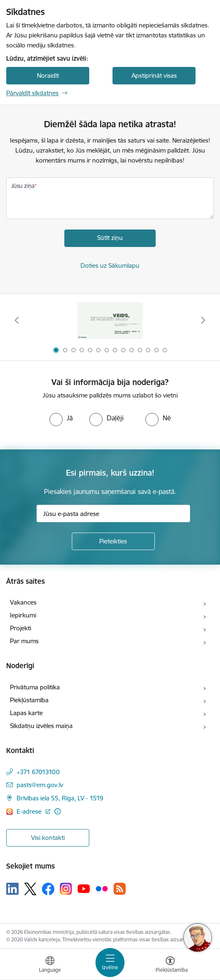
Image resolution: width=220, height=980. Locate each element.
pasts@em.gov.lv (40, 785)
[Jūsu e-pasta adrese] (113, 513)
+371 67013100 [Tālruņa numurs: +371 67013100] (38, 772)
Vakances (23, 602)
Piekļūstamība (29, 700)
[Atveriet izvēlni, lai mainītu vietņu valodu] (50, 965)
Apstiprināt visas (154, 75)
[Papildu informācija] (57, 811)
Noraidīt (48, 75)
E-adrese (30, 811)
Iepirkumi (23, 615)
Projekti (21, 628)
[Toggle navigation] (110, 963)
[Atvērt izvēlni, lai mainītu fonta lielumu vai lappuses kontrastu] (170, 965)
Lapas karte (26, 713)
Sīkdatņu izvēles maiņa (41, 726)
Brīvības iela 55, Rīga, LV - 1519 (60, 798)
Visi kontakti (48, 838)
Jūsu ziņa (23, 186)
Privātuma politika (35, 687)
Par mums (24, 641)
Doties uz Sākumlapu (110, 265)
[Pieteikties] (113, 541)
